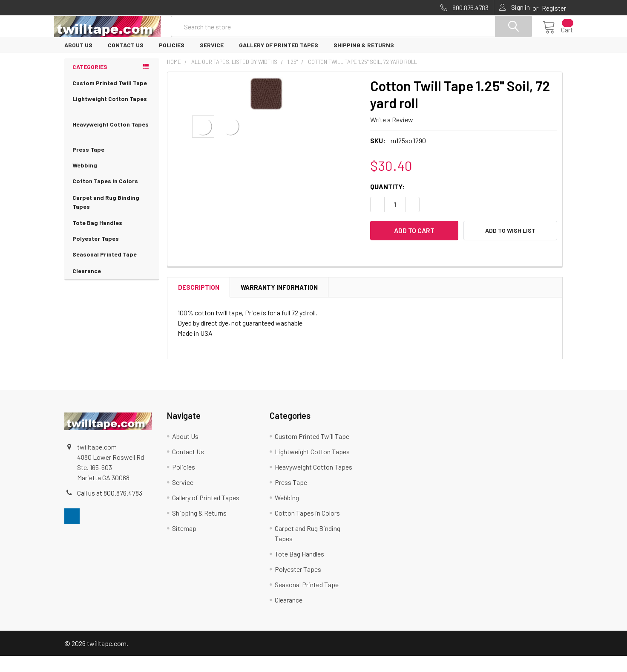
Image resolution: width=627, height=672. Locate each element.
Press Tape (88, 166)
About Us (78, 61)
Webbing (85, 181)
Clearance (87, 287)
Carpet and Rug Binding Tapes (112, 219)
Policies (172, 61)
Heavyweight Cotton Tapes (112, 146)
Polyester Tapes (96, 255)
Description (199, 303)
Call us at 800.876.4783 (110, 509)
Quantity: (387, 203)
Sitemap (184, 544)
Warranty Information (279, 303)
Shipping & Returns (364, 61)
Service (212, 61)
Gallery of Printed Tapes (279, 61)
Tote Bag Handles (97, 239)
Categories (90, 83)
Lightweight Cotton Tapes (112, 120)
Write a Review (392, 136)
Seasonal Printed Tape (112, 271)
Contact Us (126, 61)
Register (554, 8)
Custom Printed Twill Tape (110, 99)
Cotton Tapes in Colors (112, 198)
